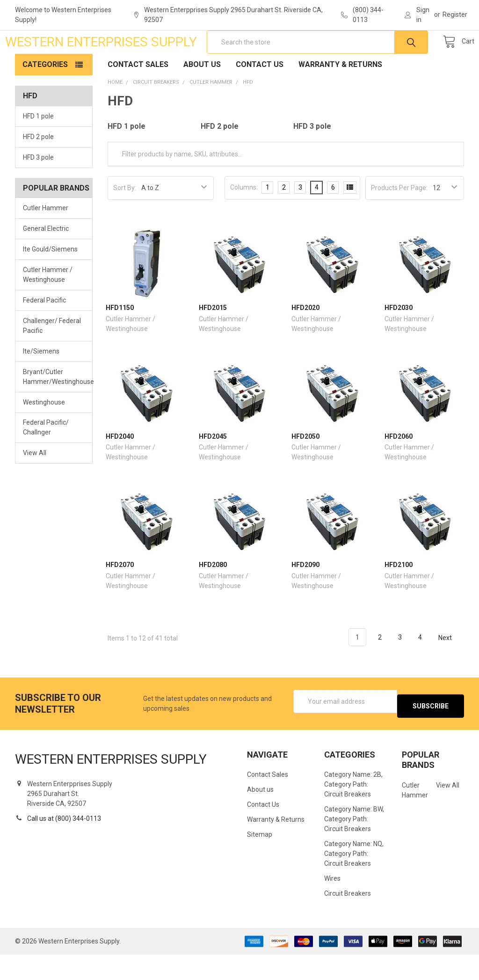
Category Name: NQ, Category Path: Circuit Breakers (354, 879)
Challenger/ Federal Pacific (52, 356)
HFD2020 (305, 338)
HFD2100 (399, 595)
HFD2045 (213, 466)
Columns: (244, 217)
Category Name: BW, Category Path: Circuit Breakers (354, 844)
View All (35, 483)
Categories (45, 94)
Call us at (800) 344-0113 (64, 844)
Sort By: (125, 218)
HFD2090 (305, 595)
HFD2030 (399, 338)
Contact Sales (138, 94)
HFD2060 (399, 466)
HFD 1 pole (38, 146)
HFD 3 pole (38, 187)
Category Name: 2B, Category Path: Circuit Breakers (353, 810)
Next (450, 668)
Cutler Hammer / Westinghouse (48, 305)
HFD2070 (120, 595)
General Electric (46, 258)
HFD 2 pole (38, 167)
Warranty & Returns (340, 94)
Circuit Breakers (348, 919)
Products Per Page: (399, 218)
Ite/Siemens (41, 381)
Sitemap (260, 860)
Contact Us (260, 94)
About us (202, 94)
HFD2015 (213, 338)
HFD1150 (120, 338)
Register (455, 15)
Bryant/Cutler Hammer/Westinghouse (54, 407)
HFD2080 (213, 595)
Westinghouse (44, 432)
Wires (332, 904)
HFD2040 (120, 466)
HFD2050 (305, 466)
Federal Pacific (44, 330)
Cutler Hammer (46, 238)
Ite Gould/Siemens (50, 279)
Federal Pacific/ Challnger (46, 457)
